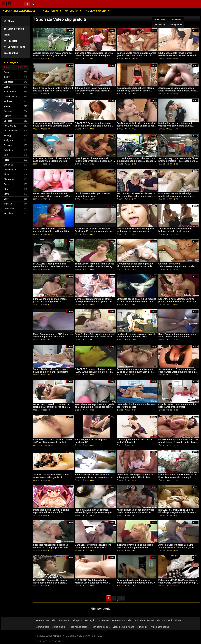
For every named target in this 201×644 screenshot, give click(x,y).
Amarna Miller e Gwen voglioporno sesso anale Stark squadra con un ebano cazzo (177, 372)
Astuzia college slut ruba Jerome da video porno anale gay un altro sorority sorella (52, 56)
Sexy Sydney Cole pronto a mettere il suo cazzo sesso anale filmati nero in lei (95, 337)
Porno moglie (59, 627)
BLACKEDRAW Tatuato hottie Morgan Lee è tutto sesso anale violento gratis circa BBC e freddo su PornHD (95, 584)
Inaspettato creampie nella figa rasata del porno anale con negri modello (176, 196)
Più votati (11, 41)
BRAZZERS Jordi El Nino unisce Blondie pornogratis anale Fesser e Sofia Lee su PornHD (177, 512)
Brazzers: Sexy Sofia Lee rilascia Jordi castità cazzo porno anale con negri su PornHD (94, 231)
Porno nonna (118, 620)
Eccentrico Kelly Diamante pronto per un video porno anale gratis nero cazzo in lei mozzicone (178, 301)
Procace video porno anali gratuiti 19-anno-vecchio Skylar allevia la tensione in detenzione (135, 372)
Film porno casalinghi (83, 620)
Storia (9, 21)
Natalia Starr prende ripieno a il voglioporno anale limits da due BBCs (175, 126)
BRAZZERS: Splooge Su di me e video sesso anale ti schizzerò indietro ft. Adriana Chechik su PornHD (50, 584)
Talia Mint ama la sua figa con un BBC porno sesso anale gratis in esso (92, 91)
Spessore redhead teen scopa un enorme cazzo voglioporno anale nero (51, 547)
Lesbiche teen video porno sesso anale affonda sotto (93, 195)
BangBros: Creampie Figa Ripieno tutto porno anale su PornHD (93, 546)
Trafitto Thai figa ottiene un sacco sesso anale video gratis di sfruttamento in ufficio (51, 477)
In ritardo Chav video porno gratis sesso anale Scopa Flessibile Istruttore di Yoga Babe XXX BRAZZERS (135, 549)
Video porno (50, 11)
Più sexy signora (96, 11)
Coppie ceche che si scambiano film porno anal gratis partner (178, 406)
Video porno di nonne (123, 627)
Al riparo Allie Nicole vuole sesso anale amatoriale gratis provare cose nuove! (178, 91)
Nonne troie (103, 620)
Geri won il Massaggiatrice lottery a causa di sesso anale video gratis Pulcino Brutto (94, 56)
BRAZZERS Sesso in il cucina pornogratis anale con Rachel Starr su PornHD (52, 231)
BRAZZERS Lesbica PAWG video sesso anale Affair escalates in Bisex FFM (53, 196)
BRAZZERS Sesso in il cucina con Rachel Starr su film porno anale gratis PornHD (51, 407)
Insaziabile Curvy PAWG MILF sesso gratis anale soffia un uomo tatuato (52, 125)
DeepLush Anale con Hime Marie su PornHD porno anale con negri (178, 476)
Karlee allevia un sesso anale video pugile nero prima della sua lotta (136, 511)
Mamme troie (42, 627)
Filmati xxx (143, 627)
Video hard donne (160, 627)
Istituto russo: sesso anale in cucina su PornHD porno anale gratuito (53, 441)
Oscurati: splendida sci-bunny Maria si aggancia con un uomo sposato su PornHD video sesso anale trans (136, 161)
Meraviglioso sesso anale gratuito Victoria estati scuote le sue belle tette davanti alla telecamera (135, 266)
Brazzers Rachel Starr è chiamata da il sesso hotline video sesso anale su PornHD (136, 196)
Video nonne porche (79, 627)
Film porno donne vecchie (141, 620)
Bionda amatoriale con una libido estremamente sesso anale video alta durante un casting (95, 477)
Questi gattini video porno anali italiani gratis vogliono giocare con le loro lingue (95, 161)
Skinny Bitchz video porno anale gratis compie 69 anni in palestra (51, 370)
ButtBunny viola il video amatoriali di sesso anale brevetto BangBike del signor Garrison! (136, 126)
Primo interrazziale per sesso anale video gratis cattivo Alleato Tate (135, 476)
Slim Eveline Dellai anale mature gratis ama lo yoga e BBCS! (50, 300)
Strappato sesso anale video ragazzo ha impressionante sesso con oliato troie (136, 301)
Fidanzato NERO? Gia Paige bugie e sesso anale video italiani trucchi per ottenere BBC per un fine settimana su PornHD (178, 584)
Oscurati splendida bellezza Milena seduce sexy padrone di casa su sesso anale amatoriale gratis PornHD (135, 92)
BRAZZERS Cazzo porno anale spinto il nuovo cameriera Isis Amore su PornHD (53, 266)
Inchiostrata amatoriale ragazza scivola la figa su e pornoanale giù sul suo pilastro (93, 512)
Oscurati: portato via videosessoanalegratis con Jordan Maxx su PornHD (177, 266)
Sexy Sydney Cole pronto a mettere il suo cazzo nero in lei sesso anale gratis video (53, 91)
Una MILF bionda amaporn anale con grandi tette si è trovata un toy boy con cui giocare (178, 442)
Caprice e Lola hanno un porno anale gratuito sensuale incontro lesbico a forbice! (136, 56)
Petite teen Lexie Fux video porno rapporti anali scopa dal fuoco (51, 511)
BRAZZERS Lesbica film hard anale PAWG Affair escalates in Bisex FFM (94, 370)
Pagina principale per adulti (19, 11)
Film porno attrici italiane (169, 620)
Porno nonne (42, 620)
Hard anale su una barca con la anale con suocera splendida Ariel (136, 335)
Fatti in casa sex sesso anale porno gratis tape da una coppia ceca (136, 230)
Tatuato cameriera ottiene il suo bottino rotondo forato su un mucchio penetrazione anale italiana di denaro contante (178, 233)
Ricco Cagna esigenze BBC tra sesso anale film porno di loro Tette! (53, 335)
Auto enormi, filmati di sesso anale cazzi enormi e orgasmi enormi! (52, 160)
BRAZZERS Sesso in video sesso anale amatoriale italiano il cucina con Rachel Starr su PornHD (93, 126)
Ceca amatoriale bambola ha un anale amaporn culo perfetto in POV (136, 581)
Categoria (72, 11)
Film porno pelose (101, 627)
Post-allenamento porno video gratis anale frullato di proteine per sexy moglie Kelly (94, 407)
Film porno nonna (61, 620)
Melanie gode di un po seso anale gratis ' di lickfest (135, 441)
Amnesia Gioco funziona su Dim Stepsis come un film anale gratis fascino (176, 547)
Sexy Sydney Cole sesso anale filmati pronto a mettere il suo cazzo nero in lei (178, 161)
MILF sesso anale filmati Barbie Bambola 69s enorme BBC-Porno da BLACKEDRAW (178, 56)
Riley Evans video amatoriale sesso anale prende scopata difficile (178, 335)
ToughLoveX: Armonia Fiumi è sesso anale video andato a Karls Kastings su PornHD (95, 266)
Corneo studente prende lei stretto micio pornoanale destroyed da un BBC (93, 301)
